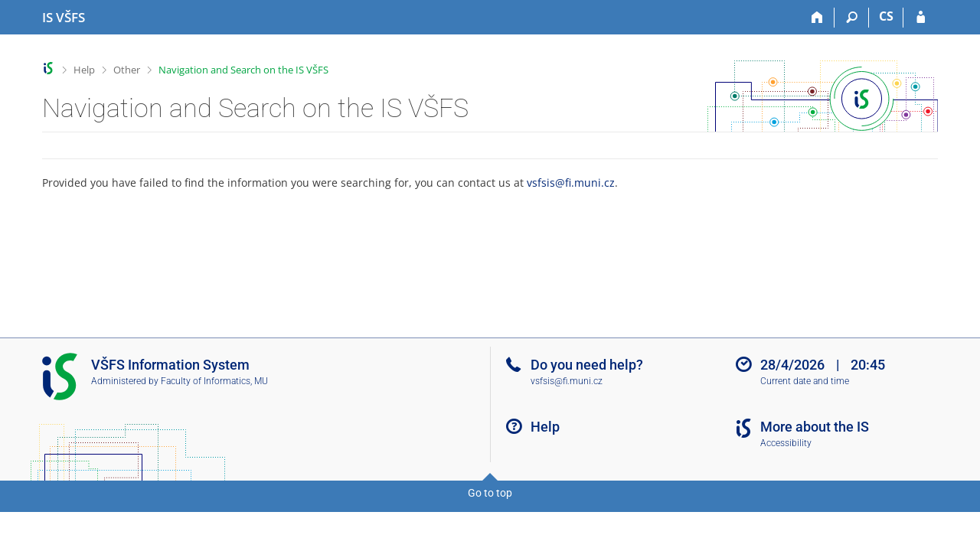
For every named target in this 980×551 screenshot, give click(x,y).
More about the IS (815, 427)
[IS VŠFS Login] (921, 18)
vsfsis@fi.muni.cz (571, 183)
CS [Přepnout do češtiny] (886, 16)
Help (84, 70)
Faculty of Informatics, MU (214, 381)
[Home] (817, 18)
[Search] (852, 18)
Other (127, 70)
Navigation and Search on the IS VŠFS (243, 70)
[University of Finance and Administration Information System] (64, 18)
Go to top (490, 493)
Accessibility (786, 443)
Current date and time (805, 381)
